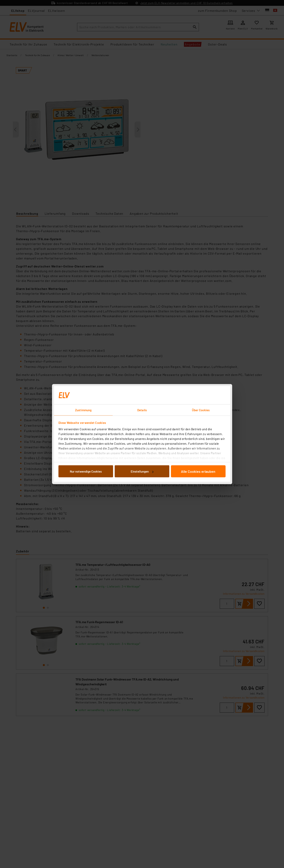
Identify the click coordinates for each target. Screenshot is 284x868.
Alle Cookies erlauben (198, 471)
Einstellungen (142, 471)
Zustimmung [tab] (83, 410)
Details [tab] (142, 410)
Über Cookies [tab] (201, 410)
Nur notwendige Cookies (86, 471)
